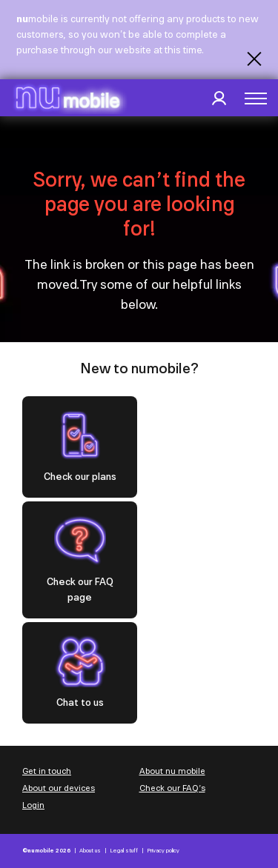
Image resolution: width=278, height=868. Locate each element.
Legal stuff (124, 851)
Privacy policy (163, 851)
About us (90, 851)
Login (33, 805)
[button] (256, 99)
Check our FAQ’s (172, 788)
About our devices (59, 788)
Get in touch (47, 771)
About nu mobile (172, 771)
